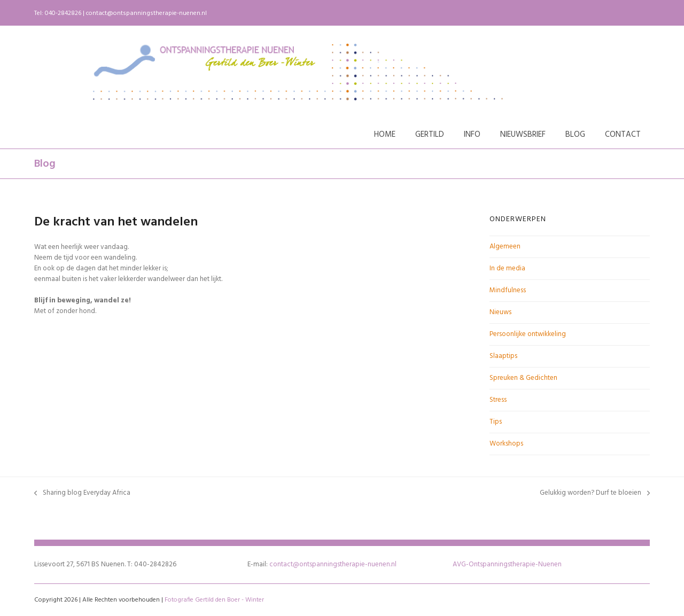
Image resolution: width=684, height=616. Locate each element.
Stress (498, 400)
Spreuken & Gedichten (523, 378)
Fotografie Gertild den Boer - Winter (214, 600)
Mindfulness (508, 290)
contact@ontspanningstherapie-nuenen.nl (146, 13)
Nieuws (500, 312)
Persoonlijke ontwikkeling (528, 334)
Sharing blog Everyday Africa (82, 493)
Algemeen (505, 247)
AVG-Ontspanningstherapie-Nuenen (507, 564)
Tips (496, 422)
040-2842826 (63, 13)
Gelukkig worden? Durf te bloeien (595, 493)
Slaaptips (503, 356)
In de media (507, 268)
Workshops (506, 444)
